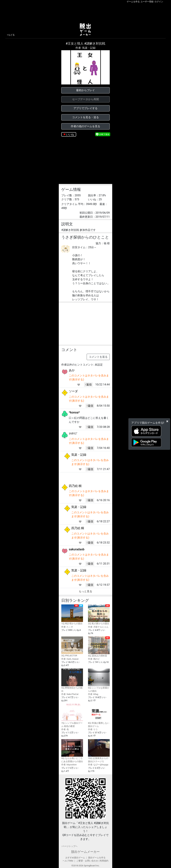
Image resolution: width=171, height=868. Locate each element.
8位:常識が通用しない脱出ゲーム (99, 716)
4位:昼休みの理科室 (99, 647)
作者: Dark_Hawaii (70, 659)
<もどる (11, 35)
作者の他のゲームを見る (85, 126)
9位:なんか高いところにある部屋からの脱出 (72, 751)
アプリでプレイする (85, 108)
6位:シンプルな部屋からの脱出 (99, 680)
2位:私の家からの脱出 (99, 615)
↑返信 (88, 385)
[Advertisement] (85, 12)
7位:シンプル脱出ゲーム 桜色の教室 (72, 716)
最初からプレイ (85, 90)
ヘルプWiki (68, 861)
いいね (70, 134)
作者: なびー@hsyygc (98, 765)
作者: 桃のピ (94, 659)
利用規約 (104, 861)
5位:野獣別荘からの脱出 (72, 680)
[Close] (167, 421)
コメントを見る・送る (85, 117)
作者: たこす (67, 627)
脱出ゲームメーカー (85, 852)
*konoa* (74, 412)
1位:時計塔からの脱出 (72, 615)
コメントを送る (98, 357)
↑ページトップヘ (69, 846)
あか (72, 370)
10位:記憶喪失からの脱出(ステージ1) (99, 751)
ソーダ (73, 391)
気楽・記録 (79, 455)
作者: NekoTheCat (70, 694)
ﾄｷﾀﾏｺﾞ (73, 434)
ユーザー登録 (147, 2)
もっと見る (85, 591)
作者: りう (93, 729)
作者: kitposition (69, 765)
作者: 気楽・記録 (85, 48)
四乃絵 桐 (75, 486)
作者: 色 (65, 729)
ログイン (159, 2)
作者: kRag (93, 694)
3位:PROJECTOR (72, 647)
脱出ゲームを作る (97, 858)
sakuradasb (77, 549)
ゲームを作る (133, 2)
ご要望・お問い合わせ (87, 861)
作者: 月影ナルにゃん (98, 627)
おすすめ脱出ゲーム (75, 858)
